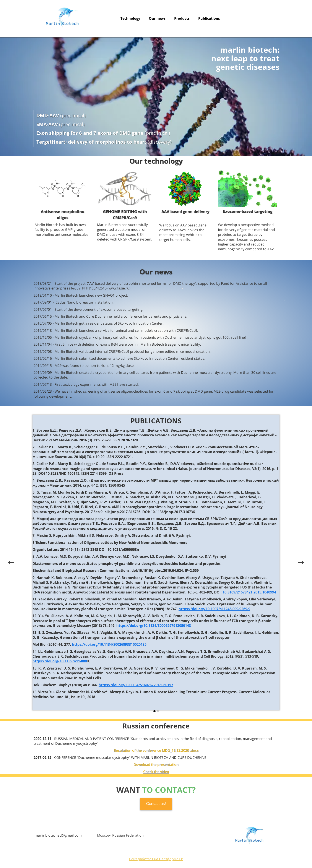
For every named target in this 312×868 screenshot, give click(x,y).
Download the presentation (156, 764)
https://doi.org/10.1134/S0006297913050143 (154, 626)
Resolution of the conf (132, 750)
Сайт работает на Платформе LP (156, 859)
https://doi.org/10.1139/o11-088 (60, 661)
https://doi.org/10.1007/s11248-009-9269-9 (214, 609)
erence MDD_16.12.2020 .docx (174, 750)
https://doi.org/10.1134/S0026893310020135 (109, 644)
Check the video (156, 772)
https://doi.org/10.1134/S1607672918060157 (136, 685)
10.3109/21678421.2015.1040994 (249, 592)
